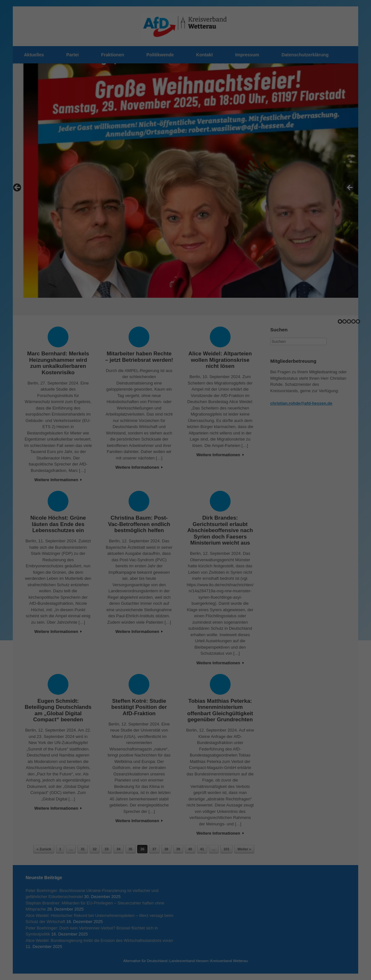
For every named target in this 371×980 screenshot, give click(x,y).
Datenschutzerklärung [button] (189, 162)
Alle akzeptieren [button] (186, 110)
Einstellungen (116, 74)
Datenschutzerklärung (145, 68)
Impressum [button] (217, 162)
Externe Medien (222, 89)
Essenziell (139, 89)
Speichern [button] (186, 129)
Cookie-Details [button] (157, 162)
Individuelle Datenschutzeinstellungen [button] (186, 148)
